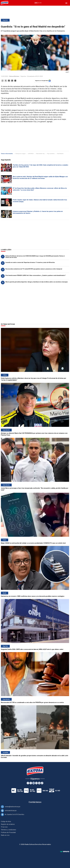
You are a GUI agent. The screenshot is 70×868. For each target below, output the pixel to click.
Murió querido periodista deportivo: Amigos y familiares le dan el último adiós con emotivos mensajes (37, 282)
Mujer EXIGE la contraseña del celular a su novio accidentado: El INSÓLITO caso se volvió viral (33, 543)
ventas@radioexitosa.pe (13, 807)
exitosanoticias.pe (11, 811)
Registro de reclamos (8, 824)
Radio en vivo (5, 835)
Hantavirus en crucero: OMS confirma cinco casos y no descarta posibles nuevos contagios (33, 596)
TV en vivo (4, 827)
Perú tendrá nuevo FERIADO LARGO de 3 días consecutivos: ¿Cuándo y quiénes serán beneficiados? (36, 275)
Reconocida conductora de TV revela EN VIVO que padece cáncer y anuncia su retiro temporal (34, 269)
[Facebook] (28, 783)
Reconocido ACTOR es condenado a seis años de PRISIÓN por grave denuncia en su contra (32, 702)
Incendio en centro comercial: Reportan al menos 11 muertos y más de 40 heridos (30, 262)
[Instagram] (36, 783)
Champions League (20, 154)
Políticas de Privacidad (8, 832)
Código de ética (6, 821)
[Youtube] (34, 783)
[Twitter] (31, 783)
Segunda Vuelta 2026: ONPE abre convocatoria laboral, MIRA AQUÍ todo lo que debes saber (32, 649)
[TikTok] (42, 783)
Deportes (5, 20)
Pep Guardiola (51, 154)
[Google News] (39, 783)
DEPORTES (31, 154)
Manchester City (40, 154)
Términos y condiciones (8, 830)
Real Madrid (60, 154)
